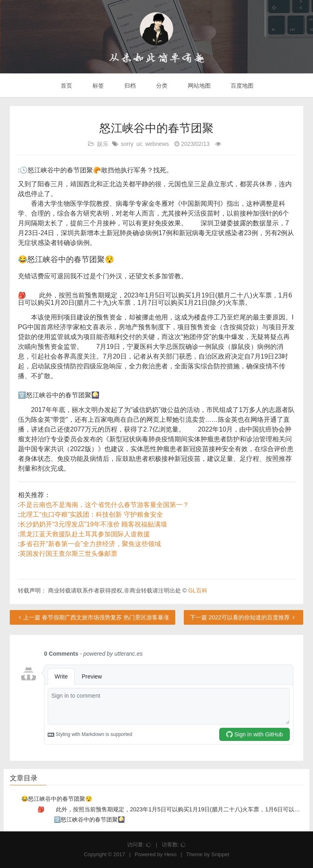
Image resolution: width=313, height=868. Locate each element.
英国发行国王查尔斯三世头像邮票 (68, 554)
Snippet (220, 854)
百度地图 (242, 86)
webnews (157, 144)
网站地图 (198, 86)
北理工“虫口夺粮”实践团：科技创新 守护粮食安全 (91, 514)
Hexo (170, 854)
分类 (161, 86)
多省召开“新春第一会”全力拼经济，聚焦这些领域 (90, 544)
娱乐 (103, 144)
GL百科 (198, 590)
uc (139, 144)
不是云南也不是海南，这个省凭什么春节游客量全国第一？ (104, 505)
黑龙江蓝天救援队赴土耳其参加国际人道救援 (85, 534)
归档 (129, 86)
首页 (66, 86)
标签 (97, 86)
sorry (127, 144)
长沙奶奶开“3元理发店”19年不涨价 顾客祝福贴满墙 (93, 524)
